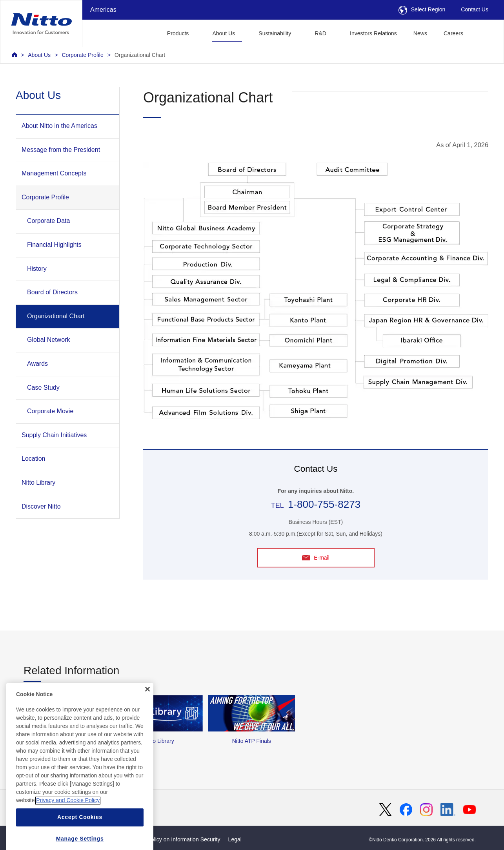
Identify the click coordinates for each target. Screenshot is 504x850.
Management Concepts (54, 173)
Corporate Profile (82, 55)
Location (34, 459)
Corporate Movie (50, 411)
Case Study (43, 388)
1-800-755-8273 (324, 504)
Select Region (422, 9)
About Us (39, 55)
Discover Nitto (41, 506)
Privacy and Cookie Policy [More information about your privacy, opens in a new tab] (68, 818)
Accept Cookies (80, 835)
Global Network (48, 340)
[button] (484, 32)
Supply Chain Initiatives (54, 435)
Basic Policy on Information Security (176, 839)
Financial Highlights (54, 245)
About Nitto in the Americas (59, 126)
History (37, 269)
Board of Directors (52, 292)
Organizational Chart (140, 55)
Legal (235, 839)
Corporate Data (48, 221)
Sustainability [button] (275, 33)
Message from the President (61, 150)
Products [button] (178, 33)
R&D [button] (320, 33)
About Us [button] (224, 33)
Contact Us (475, 9)
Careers (453, 33)
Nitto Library (38, 482)
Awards (37, 364)
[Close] (147, 707)
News (420, 33)
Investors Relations (373, 33)
